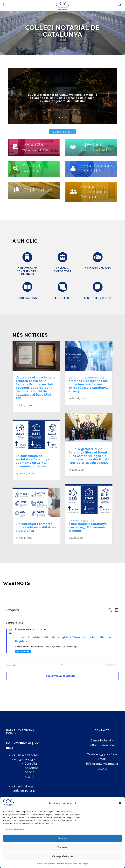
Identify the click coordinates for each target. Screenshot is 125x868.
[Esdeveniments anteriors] (11, 665)
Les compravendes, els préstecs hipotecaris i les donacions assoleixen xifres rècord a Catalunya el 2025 (88, 384)
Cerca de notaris (33, 168)
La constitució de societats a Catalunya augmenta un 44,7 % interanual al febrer (32, 461)
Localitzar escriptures (35, 147)
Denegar (62, 852)
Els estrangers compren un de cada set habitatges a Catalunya (36, 527)
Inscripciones (23, 651)
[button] (120, 808)
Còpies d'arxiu (40, 190)
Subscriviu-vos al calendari (61, 676)
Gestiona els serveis (14, 834)
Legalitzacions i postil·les (97, 168)
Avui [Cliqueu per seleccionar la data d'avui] (62, 665)
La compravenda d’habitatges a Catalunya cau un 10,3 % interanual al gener (88, 526)
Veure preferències (63, 861)
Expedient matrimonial (94, 147)
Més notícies (61, 132)
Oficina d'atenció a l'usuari (93, 192)
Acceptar (63, 843)
